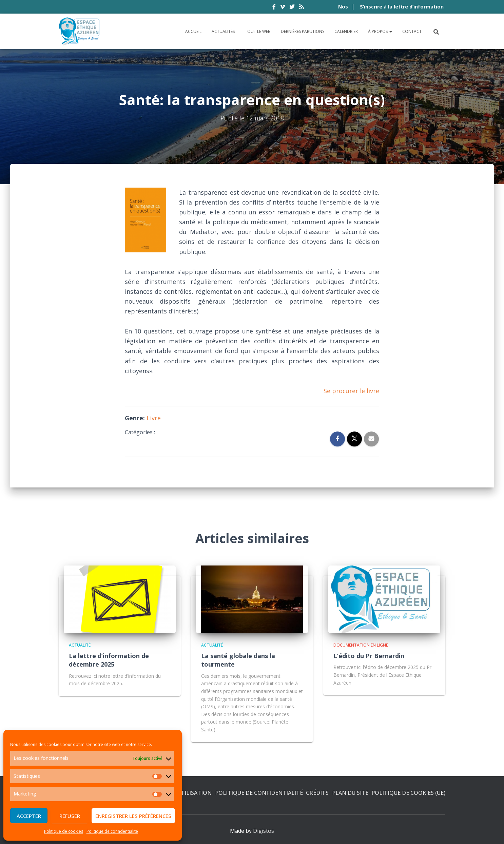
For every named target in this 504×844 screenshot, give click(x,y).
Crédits (317, 793)
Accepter (29, 816)
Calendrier (346, 31)
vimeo (283, 8)
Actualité (80, 645)
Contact (412, 31)
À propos (380, 31)
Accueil (193, 31)
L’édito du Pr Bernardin (369, 656)
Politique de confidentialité (112, 831)
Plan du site (350, 793)
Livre (154, 418)
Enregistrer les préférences (133, 816)
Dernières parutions (303, 31)
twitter (292, 8)
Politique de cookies (64, 831)
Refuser (70, 816)
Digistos (264, 831)
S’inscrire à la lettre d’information (402, 7)
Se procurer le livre (351, 391)
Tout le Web (258, 31)
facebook (274, 8)
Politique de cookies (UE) (408, 793)
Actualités (223, 31)
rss (302, 8)
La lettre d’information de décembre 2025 (109, 660)
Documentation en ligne (361, 645)
